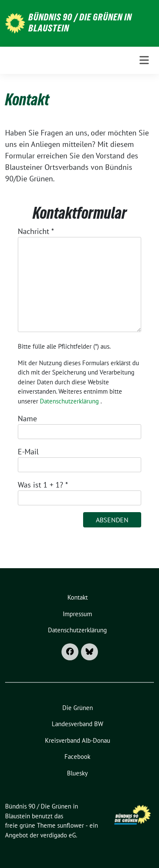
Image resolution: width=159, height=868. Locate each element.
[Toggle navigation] (144, 60)
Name (27, 418)
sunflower (71, 825)
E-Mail (28, 452)
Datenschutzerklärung (69, 401)
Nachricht (36, 231)
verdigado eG (58, 835)
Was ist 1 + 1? (43, 485)
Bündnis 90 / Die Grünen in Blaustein (80, 23)
